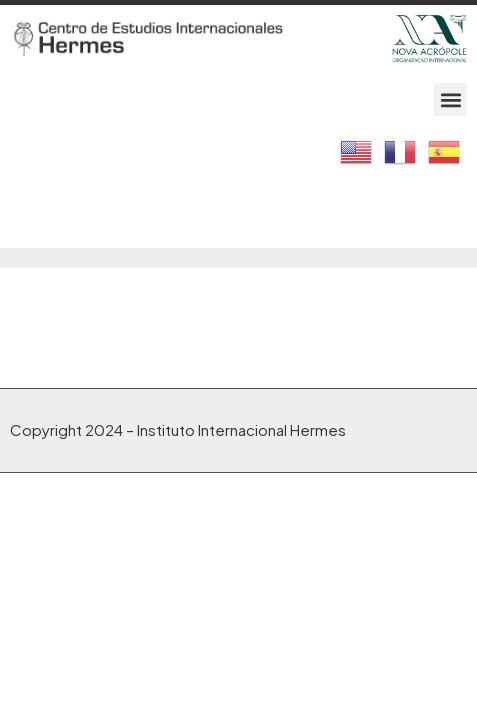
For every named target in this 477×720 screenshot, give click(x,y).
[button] (450, 99)
